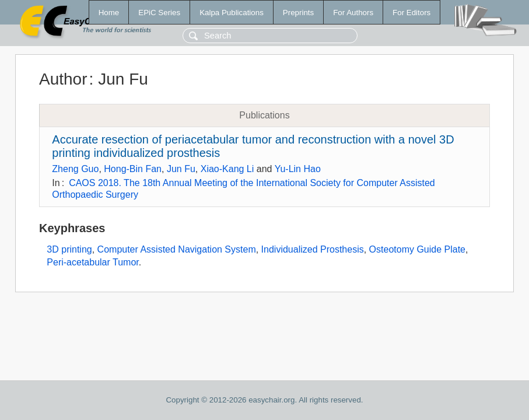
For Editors (411, 13)
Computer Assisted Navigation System (177, 249)
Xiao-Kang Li (227, 169)
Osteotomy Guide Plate (417, 249)
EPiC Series (159, 13)
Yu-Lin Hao (298, 169)
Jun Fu (181, 169)
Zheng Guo (75, 169)
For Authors (353, 13)
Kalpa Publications (232, 13)
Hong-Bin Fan (133, 169)
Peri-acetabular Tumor (92, 262)
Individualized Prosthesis (313, 249)
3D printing (69, 249)
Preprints (298, 13)
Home (109, 13)
